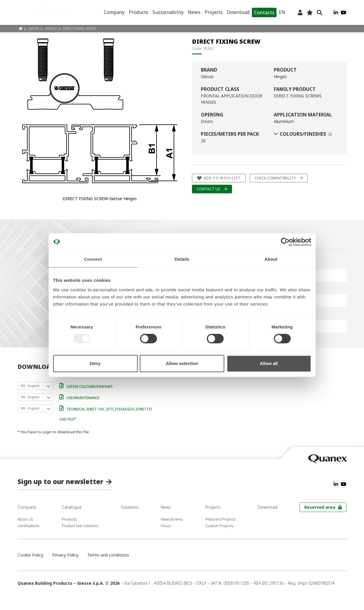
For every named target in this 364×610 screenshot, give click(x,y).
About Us (25, 519)
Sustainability (168, 12)
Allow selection (182, 363)
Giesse (34, 28)
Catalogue (72, 507)
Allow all (269, 363)
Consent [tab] (93, 259)
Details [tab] (182, 259)
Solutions (130, 507)
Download (238, 12)
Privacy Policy (65, 555)
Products (139, 12)
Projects (214, 12)
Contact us (209, 189)
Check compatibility (275, 178)
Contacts (264, 12)
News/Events (172, 519)
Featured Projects (220, 519)
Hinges (51, 28)
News (194, 12)
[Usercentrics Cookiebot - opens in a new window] (285, 242)
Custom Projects (219, 526)
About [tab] (271, 259)
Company (114, 12)
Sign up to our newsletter (60, 481)
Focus (166, 526)
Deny (95, 363)
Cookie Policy (30, 555)
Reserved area (320, 507)
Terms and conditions (108, 555)
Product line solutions (80, 526)
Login (47, 432)
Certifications (28, 526)
